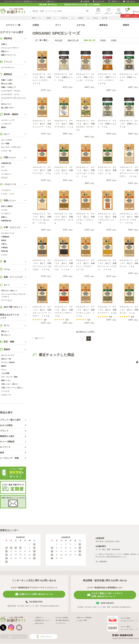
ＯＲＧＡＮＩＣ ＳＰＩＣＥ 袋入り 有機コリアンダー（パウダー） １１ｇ (85, 172)
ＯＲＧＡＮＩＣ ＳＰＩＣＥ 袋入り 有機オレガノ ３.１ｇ (129, 310)
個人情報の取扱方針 (62, 620)
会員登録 (86, 1)
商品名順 (59, 40)
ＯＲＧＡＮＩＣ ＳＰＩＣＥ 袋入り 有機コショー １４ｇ (129, 263)
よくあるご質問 (82, 620)
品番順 (114, 40)
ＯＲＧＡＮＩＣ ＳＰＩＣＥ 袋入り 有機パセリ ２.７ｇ (107, 170)
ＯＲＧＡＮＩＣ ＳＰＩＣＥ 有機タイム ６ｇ (129, 77)
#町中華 (105, 18)
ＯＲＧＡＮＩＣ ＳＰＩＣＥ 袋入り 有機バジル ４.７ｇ (63, 170)
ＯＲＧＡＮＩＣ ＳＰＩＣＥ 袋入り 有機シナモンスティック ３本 (107, 218)
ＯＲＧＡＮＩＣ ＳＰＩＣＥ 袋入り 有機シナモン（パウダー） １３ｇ (86, 218)
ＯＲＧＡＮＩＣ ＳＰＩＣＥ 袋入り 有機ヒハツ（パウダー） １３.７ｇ (42, 79)
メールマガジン (61, 623)
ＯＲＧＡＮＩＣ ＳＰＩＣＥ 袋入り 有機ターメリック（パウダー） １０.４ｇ (107, 265)
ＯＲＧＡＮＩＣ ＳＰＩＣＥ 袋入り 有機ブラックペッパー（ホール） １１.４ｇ (63, 265)
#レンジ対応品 (93, 18)
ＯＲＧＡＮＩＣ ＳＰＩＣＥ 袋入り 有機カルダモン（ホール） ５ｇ (86, 125)
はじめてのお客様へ (62, 618)
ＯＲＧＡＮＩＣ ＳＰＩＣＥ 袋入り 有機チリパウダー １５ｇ (42, 170)
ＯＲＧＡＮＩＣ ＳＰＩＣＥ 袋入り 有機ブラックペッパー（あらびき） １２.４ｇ (42, 265)
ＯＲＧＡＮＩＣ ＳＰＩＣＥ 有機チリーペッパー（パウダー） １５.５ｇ (107, 79)
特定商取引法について (42, 620)
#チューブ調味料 (77, 18)
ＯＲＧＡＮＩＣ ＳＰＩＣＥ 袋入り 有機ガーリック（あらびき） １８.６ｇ (42, 218)
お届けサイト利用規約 (84, 618)
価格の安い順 (73, 40)
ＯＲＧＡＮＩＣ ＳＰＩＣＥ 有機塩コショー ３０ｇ (63, 77)
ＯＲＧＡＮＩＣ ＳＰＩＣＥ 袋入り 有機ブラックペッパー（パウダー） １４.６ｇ (42, 311)
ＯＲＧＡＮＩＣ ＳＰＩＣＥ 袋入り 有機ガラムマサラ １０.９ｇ (64, 218)
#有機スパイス (51, 18)
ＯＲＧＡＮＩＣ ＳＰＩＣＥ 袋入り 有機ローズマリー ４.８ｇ (107, 310)
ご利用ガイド (115, 1)
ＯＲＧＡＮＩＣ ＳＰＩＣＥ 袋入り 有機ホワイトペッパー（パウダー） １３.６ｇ (129, 172)
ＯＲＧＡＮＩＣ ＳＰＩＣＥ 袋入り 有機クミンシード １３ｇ (42, 124)
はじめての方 (100, 1)
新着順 (103, 40)
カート (127, 11)
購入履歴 (119, 13)
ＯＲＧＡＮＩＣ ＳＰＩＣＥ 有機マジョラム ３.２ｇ (107, 124)
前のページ (40, 338)
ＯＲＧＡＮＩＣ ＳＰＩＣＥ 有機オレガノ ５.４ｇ (129, 124)
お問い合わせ (130, 1)
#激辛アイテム (37, 18)
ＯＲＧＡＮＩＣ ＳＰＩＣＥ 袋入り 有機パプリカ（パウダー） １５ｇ (64, 311)
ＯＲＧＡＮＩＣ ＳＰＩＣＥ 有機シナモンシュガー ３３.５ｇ (85, 77)
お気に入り (108, 13)
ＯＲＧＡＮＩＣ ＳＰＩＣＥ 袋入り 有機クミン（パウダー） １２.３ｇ (85, 265)
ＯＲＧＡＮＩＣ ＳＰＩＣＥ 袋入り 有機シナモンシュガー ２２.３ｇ (85, 311)
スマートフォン (46, 637)
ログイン (98, 13)
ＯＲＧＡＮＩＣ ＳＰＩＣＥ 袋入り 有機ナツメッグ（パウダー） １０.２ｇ (129, 218)
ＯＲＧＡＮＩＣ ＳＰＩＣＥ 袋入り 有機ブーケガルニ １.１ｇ (64, 124)
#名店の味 (64, 18)
